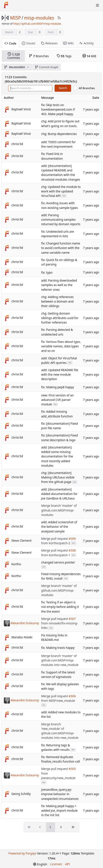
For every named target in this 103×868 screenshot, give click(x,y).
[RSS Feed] (59, 18)
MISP (15, 18)
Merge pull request (55, 539)
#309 (72, 539)
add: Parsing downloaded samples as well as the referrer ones (59, 285)
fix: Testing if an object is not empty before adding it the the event (60, 607)
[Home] (6, 5)
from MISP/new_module (58, 701)
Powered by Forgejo (22, 853)
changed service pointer (58, 562)
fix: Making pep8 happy (57, 387)
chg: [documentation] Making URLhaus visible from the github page (58, 477)
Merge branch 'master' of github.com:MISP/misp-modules (59, 510)
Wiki (68, 43)
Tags (64, 56)
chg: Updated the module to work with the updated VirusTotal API (61, 191)
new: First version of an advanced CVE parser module (57, 400)
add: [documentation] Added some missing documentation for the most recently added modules (57, 456)
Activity (87, 43)
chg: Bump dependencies (59, 134)
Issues (28, 43)
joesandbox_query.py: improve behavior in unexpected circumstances (60, 794)
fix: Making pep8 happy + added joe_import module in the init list (59, 810)
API (67, 864)
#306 (72, 696)
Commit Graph (47, 67)
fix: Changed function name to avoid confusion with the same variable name (61, 248)
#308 (72, 551)
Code (10, 43)
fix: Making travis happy (58, 648)
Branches (39, 56)
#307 (72, 619)
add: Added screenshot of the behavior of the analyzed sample (59, 527)
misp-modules (39, 18)
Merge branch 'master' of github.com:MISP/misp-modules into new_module (60, 660)
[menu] (40, 864)
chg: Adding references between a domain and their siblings (57, 301)
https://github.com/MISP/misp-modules (37, 24)
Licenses (56, 864)
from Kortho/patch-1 (56, 555)
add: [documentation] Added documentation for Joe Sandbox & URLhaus (59, 494)
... (64, 196)
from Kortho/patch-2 (56, 543)
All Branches (87, 88)
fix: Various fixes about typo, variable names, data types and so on (61, 346)
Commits (14, 56)
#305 (72, 769)
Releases (49, 43)
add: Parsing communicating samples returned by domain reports (61, 220)
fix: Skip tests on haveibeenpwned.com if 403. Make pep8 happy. (58, 109)
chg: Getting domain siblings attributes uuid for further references (60, 318)
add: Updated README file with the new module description (60, 374)
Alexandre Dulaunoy (25, 623)
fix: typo (47, 272)
